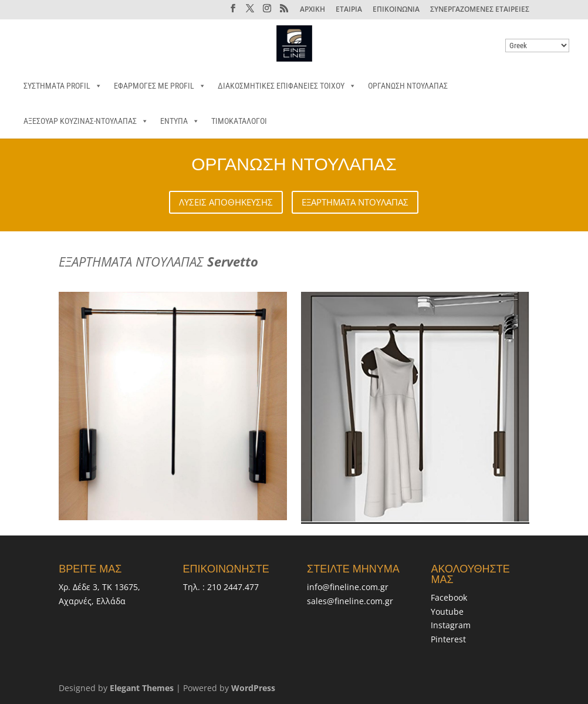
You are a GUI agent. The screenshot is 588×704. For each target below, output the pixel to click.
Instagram (451, 625)
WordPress (253, 688)
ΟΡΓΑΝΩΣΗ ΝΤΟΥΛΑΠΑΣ (408, 86)
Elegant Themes (142, 688)
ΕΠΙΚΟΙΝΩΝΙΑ (396, 10)
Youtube (447, 612)
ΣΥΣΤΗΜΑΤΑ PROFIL (63, 86)
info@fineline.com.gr (348, 587)
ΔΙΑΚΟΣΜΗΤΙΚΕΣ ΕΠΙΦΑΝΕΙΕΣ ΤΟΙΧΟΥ (287, 86)
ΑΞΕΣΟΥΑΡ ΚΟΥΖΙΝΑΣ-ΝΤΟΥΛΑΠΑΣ (86, 121)
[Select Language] (537, 46)
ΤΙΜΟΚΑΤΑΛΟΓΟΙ (239, 121)
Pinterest (448, 639)
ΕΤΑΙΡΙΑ (349, 10)
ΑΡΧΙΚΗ (312, 10)
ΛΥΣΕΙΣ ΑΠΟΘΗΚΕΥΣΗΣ (226, 202)
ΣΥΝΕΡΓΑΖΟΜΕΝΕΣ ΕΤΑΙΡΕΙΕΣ (480, 10)
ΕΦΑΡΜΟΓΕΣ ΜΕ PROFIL (160, 86)
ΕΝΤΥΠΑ (180, 121)
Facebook (449, 597)
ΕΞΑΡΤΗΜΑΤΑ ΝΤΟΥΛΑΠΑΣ (355, 202)
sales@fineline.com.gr (350, 601)
